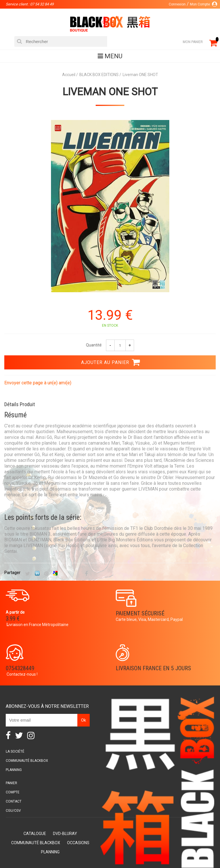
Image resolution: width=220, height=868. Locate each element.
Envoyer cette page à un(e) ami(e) (38, 383)
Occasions (78, 843)
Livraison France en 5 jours (153, 668)
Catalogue (35, 834)
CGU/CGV (13, 811)
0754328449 (20, 668)
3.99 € (13, 619)
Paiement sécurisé (140, 613)
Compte (13, 792)
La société (15, 751)
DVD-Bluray (65, 834)
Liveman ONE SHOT (110, 92)
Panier (11, 783)
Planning (14, 770)
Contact (14, 801)
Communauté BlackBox (27, 761)
